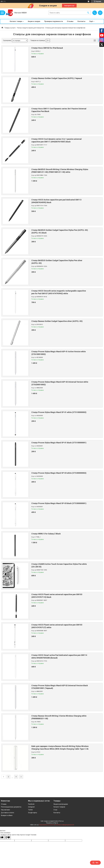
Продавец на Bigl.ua (52, 823)
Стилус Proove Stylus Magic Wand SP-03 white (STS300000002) (59, 473)
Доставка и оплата (8, 813)
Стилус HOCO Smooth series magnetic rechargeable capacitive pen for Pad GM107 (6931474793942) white (59, 292)
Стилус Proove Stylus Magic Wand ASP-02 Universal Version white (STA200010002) (60, 383)
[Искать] (88, 13)
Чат (95, 863)
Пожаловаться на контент (47, 825)
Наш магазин (5, 810)
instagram (31, 807)
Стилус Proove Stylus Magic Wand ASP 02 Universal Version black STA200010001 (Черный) (60, 687)
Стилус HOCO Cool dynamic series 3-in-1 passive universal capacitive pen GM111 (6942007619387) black (56, 140)
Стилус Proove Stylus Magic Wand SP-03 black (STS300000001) (59, 503)
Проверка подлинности (54, 21)
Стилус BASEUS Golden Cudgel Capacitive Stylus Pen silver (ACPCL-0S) (57, 262)
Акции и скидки (34, 21)
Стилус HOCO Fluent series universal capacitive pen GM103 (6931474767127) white (57, 626)
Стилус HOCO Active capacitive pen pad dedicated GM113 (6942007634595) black (56, 201)
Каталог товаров (59, 807)
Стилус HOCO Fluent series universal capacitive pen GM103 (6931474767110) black (57, 596)
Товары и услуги (10, 28)
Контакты (81, 21)
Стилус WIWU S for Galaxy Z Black (46, 534)
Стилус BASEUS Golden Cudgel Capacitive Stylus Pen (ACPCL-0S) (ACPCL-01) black (60, 231)
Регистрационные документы (11, 807)
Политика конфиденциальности (65, 825)
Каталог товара (16, 21)
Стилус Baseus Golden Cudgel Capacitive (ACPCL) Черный (57, 78)
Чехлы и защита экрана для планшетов (30, 28)
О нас (55, 810)
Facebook (31, 804)
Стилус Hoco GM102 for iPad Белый (47, 48)
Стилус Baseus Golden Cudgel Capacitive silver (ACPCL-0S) (57, 321)
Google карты (33, 813)
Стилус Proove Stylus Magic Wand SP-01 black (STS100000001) (59, 443)
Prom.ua (61, 821)
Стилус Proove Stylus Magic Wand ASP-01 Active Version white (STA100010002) (59, 353)
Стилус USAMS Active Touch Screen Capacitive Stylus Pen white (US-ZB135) (59, 565)
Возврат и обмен (7, 815)
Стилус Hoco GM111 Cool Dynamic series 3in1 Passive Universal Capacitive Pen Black (59, 110)
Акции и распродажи (61, 804)
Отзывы (70, 21)
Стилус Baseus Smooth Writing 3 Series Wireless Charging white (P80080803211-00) (59, 717)
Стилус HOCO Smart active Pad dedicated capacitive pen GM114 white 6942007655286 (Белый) (59, 656)
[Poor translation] (8, 838)
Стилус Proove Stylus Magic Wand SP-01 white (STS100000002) (59, 412)
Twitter (30, 810)
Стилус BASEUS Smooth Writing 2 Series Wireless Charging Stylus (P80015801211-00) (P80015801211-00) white (60, 171)
